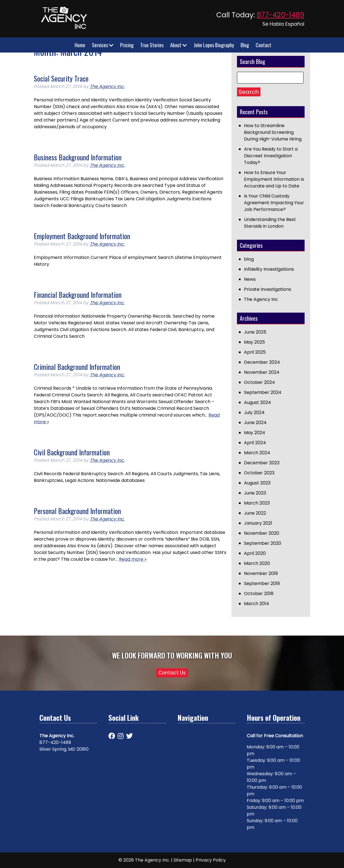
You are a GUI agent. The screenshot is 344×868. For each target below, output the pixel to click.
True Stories (152, 45)
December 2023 (262, 463)
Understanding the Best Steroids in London (270, 223)
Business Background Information (78, 157)
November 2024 (262, 372)
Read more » (133, 559)
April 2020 (255, 553)
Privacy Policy (211, 860)
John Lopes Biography (214, 45)
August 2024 (258, 402)
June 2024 (255, 423)
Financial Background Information (78, 295)
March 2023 (257, 503)
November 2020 (262, 533)
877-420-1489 (281, 15)
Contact (264, 45)
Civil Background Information (72, 452)
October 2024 (259, 382)
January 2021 (258, 523)
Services (103, 45)
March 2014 (257, 604)
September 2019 (262, 583)
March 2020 (257, 563)
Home (80, 45)
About (179, 45)
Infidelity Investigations (269, 269)
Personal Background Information (77, 511)
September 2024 (263, 392)
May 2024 (255, 433)
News (250, 279)
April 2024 (255, 443)
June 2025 (255, 332)
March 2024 (257, 453)
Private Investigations (268, 289)
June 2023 (255, 493)
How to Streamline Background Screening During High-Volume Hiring (273, 132)
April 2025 (255, 352)
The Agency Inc (261, 299)
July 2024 (254, 412)
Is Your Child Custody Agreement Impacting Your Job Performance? (274, 203)
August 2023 (257, 483)
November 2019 (261, 573)
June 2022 (255, 513)
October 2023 (259, 473)
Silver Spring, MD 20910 (64, 749)
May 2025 (254, 342)
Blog (245, 45)
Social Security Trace (61, 78)
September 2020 (263, 543)
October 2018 (259, 594)
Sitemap (183, 860)
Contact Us (172, 673)
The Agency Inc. (107, 86)
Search (249, 92)
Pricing (127, 45)
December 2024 (262, 362)
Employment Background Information (82, 236)
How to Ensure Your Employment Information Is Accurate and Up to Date (274, 179)
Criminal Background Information (77, 367)
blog (249, 259)
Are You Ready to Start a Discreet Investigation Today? (271, 156)
